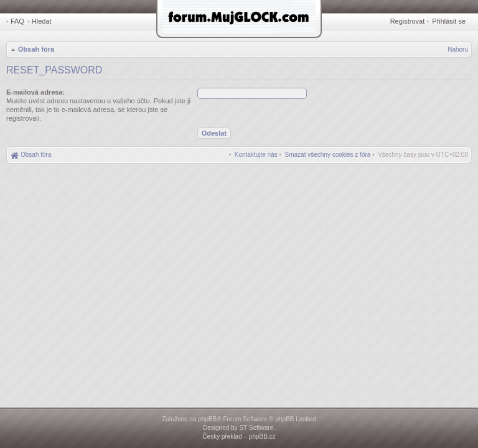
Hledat (42, 21)
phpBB (207, 419)
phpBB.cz (262, 436)
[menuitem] (328, 155)
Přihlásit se (449, 21)
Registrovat (408, 21)
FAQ (17, 21)
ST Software (256, 428)
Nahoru (458, 49)
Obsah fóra (36, 49)
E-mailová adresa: (35, 92)
